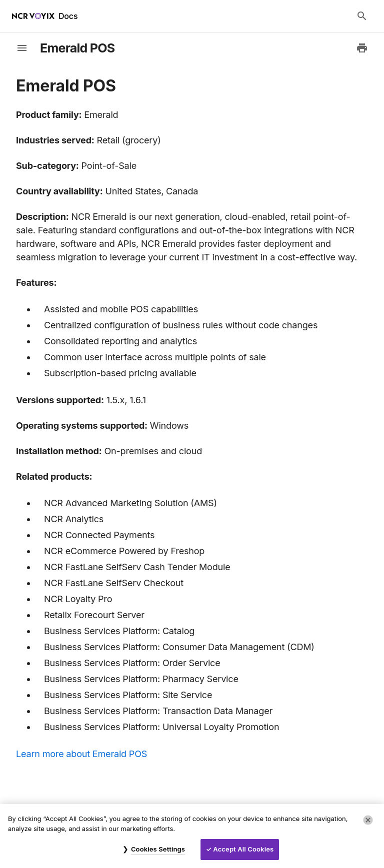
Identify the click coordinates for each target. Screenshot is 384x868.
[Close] (368, 820)
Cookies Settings (158, 849)
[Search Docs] (362, 16)
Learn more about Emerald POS (81, 754)
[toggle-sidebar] (22, 48)
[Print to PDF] (362, 48)
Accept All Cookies (243, 849)
